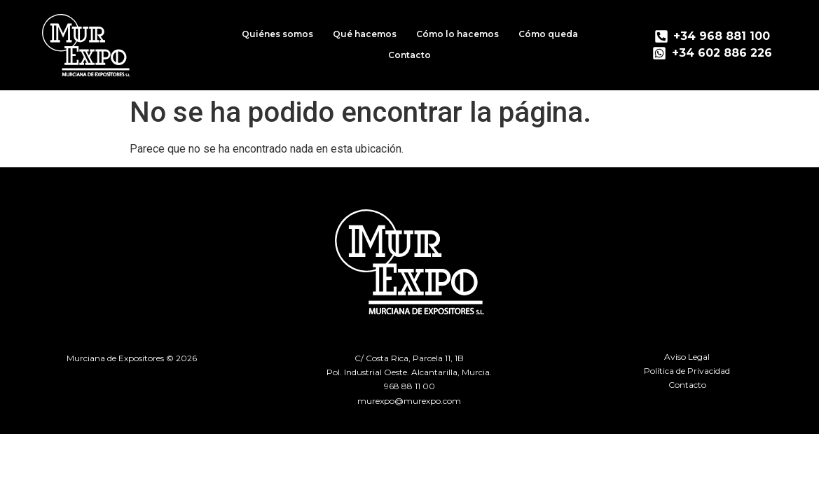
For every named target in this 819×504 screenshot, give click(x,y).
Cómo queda (548, 34)
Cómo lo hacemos (457, 34)
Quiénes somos (277, 34)
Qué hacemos (365, 34)
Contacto (409, 55)
